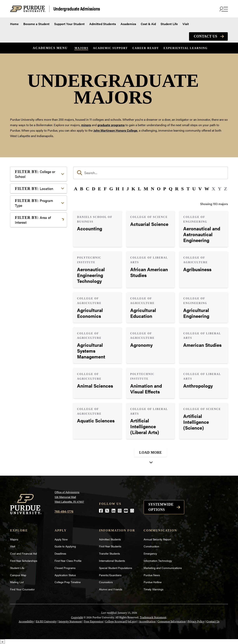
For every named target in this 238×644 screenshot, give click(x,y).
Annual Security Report (157, 539)
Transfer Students (109, 553)
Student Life (169, 24)
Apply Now (61, 539)
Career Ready (146, 48)
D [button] (94, 189)
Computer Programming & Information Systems (40, 253)
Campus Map (18, 575)
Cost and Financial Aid (23, 553)
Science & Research (35, 320)
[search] (151, 173)
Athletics (27, 238)
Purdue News (152, 575)
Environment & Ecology (37, 268)
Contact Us (205, 36)
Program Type (34, 203)
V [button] (200, 189)
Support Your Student (69, 24)
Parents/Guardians (110, 575)
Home (14, 24)
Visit (186, 24)
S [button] (182, 189)
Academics (128, 24)
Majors (81, 48)
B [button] (82, 189)
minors (86, 125)
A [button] (76, 189)
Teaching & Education (36, 327)
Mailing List (17, 582)
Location (34, 188)
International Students (112, 561)
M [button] (146, 189)
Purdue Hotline (153, 582)
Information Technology (158, 561)
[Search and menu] (223, 9)
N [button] (152, 189)
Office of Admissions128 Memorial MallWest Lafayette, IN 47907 (69, 497)
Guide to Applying (65, 546)
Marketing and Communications (163, 568)
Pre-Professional (33, 303)
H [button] (118, 189)
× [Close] (2, 642)
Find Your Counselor (22, 589)
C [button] (87, 189)
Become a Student (36, 24)
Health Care (29, 274)
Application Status (65, 575)
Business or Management (39, 244)
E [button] (100, 189)
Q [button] (171, 189)
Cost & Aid (148, 24)
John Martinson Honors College (115, 130)
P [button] (165, 189)
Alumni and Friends (111, 589)
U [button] (194, 189)
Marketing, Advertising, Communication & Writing (39, 289)
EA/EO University (46, 621)
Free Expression (93, 621)
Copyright (77, 617)
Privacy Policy (196, 621)
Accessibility (26, 621)
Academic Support (110, 48)
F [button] (105, 189)
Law (24, 280)
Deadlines (60, 553)
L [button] (139, 189)
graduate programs (111, 125)
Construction (151, 546)
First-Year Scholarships (24, 561)
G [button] (111, 189)
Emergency (150, 553)
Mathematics (30, 297)
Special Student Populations (116, 568)
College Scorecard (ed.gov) (121, 621)
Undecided (28, 333)
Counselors (106, 582)
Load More (151, 453)
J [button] (128, 189)
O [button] (159, 189)
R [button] (177, 189)
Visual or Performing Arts (39, 339)
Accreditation (147, 621)
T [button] (188, 189)
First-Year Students (110, 546)
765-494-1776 (64, 511)
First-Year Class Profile (68, 561)
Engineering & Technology (39, 261)
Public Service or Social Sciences (37, 312)
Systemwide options (161, 507)
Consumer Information (172, 621)
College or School (35, 174)
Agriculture (29, 232)
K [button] (133, 189)
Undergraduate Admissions (77, 9)
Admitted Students (103, 24)
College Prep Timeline (68, 582)
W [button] (207, 189)
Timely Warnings (154, 589)
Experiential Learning (186, 48)
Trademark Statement (153, 617)
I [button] (123, 189)
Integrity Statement (70, 621)
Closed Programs (65, 568)
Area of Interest (33, 220)
